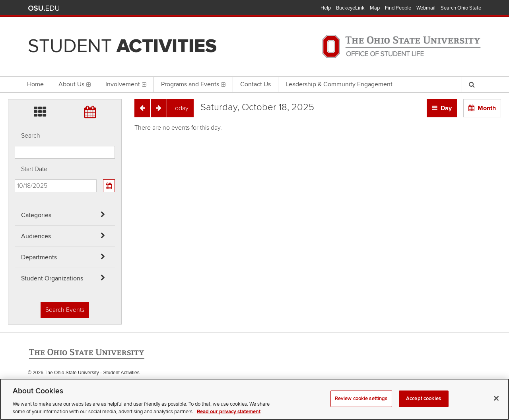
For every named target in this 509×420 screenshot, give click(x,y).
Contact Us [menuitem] (255, 84)
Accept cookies (424, 409)
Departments (39, 257)
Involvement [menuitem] (126, 84)
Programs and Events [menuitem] (193, 84)
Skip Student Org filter (15, 69)
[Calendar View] (109, 186)
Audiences (36, 236)
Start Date (34, 169)
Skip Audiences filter (15, 27)
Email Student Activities (103, 389)
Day (446, 108)
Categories (36, 215)
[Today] (180, 108)
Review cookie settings (361, 409)
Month (487, 108)
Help (326, 8)
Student (122, 46)
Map (375, 8)
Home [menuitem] (35, 84)
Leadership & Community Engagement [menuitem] (339, 84)
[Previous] (142, 108)
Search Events (65, 310)
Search (31, 136)
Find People (398, 8)
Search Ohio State (461, 8)
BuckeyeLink (350, 8)
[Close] (496, 409)
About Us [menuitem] (75, 84)
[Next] (159, 108)
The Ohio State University (44, 8)
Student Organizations (52, 278)
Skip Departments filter (15, 48)
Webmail (426, 8)
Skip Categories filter (15, 6)
